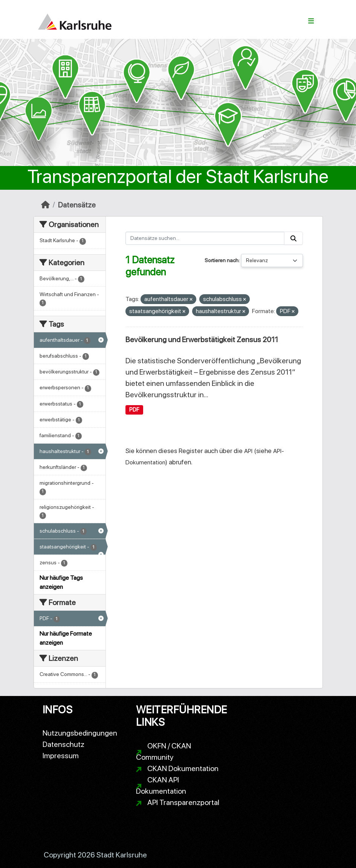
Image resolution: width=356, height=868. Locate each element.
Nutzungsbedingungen (80, 733)
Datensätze (77, 205)
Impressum (61, 756)
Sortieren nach (222, 260)
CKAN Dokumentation (183, 768)
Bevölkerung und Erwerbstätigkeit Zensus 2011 (202, 340)
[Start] (45, 205)
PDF (134, 410)
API (248, 451)
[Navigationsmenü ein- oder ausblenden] (311, 21)
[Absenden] (293, 238)
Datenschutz (63, 744)
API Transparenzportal (183, 802)
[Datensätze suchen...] (205, 238)
